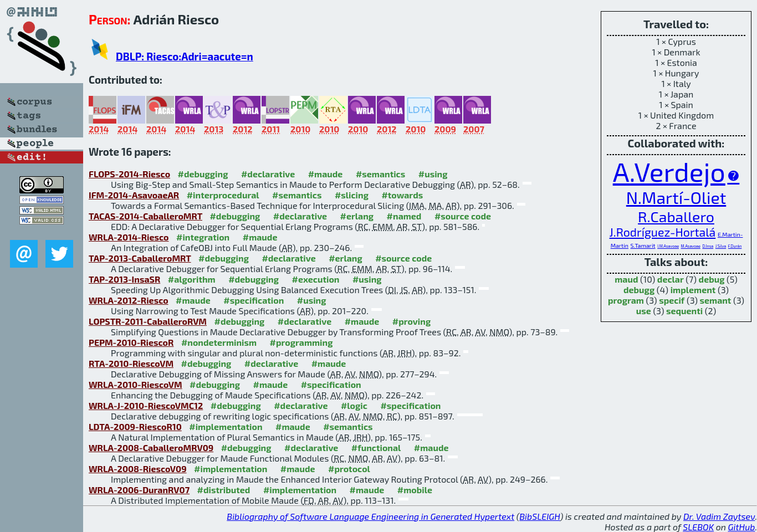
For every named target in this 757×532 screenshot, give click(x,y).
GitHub (742, 527)
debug (712, 279)
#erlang (357, 216)
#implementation (226, 426)
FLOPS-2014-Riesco (129, 174)
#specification (254, 300)
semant (716, 300)
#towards (402, 195)
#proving (411, 321)
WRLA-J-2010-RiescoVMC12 (146, 405)
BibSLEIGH (539, 516)
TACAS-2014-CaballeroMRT (145, 216)
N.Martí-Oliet (676, 197)
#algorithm (192, 279)
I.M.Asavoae (668, 246)
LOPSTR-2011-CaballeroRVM (148, 321)
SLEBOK (698, 527)
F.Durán (735, 246)
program (626, 300)
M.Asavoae (691, 246)
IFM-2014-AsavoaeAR (134, 195)
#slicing (352, 195)
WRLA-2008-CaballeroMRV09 (151, 447)
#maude (326, 174)
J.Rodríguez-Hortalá (663, 232)
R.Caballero (676, 216)
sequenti (684, 311)
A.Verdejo (669, 171)
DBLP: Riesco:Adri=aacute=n (185, 56)
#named (404, 216)
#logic (354, 405)
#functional (376, 447)
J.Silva (721, 246)
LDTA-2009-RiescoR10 (135, 426)
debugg (639, 290)
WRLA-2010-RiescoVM (135, 384)
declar (671, 279)
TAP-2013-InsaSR (124, 279)
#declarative (268, 174)
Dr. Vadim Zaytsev (719, 516)
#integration (203, 237)
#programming (301, 342)
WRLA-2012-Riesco (129, 300)
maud (626, 279)
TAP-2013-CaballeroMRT (140, 258)
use (644, 311)
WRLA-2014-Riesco (129, 237)
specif (672, 300)
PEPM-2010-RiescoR (131, 342)
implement (693, 290)
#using (433, 174)
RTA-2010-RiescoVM (131, 363)
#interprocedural (223, 195)
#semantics (380, 174)
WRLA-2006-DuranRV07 (139, 490)
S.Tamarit (643, 245)
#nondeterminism (219, 342)
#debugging (203, 174)
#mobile (415, 490)
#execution (316, 279)
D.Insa (708, 246)
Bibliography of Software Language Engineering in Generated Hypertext (370, 516)
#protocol (349, 469)
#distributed (224, 490)
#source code (463, 216)
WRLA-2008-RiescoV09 (138, 469)
